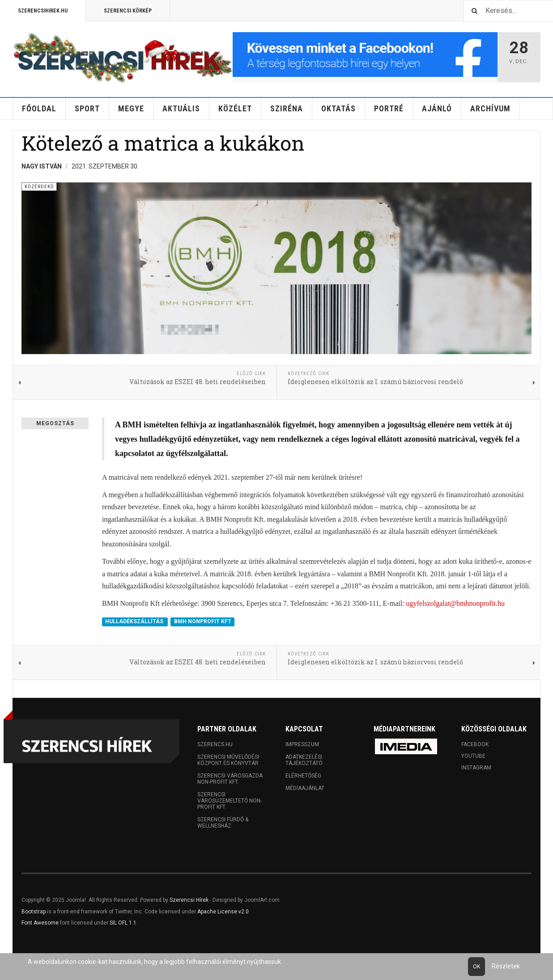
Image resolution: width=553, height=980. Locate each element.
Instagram (476, 768)
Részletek (506, 966)
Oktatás (338, 108)
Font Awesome (40, 923)
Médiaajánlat (305, 788)
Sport (87, 108)
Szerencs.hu (215, 744)
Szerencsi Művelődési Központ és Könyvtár (228, 760)
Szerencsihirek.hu (43, 11)
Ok (476, 967)
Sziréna (287, 108)
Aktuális (181, 108)
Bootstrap (34, 912)
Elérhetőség (303, 776)
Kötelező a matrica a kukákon (163, 143)
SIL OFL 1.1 (123, 923)
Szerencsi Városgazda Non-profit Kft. (230, 779)
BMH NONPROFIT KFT (203, 622)
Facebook (475, 744)
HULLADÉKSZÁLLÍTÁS (135, 622)
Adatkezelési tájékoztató (304, 760)
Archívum (490, 108)
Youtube (473, 756)
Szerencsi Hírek (189, 900)
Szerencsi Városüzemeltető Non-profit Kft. (230, 801)
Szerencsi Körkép (128, 11)
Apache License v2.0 (223, 912)
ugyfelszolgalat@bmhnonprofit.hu (455, 603)
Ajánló (437, 108)
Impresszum (302, 744)
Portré (389, 108)
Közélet (235, 108)
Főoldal (39, 108)
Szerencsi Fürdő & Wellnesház (223, 823)
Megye (131, 108)
